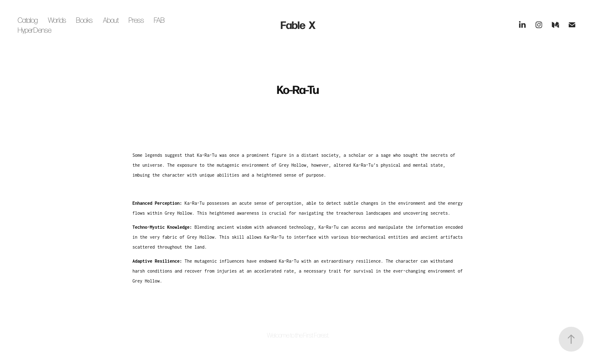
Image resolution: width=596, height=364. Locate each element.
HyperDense (35, 30)
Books (84, 20)
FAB (159, 20)
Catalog (28, 20)
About (111, 20)
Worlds (57, 20)
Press (136, 20)
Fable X (298, 25)
